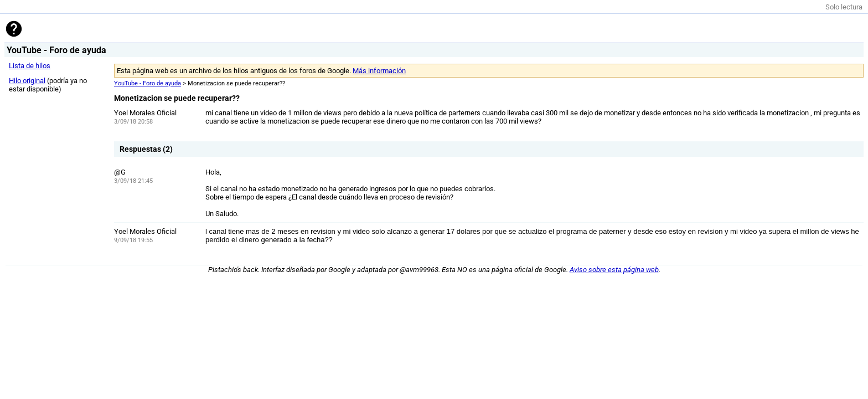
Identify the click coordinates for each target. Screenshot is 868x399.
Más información (379, 71)
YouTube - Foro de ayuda (148, 83)
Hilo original (27, 81)
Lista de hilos (30, 66)
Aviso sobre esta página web (614, 270)
